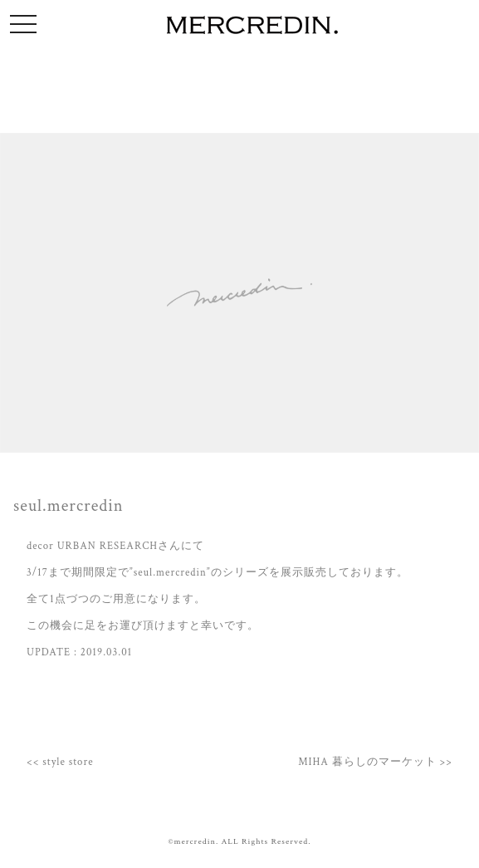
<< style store (60, 762)
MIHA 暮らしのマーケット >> (375, 762)
